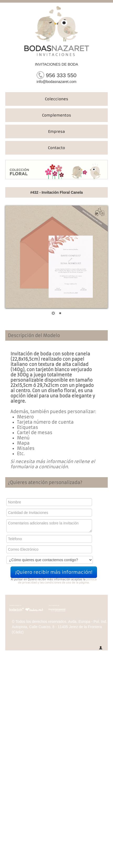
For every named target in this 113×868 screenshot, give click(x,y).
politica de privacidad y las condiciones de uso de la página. (57, 581)
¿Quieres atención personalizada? (45, 482)
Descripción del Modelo (34, 335)
